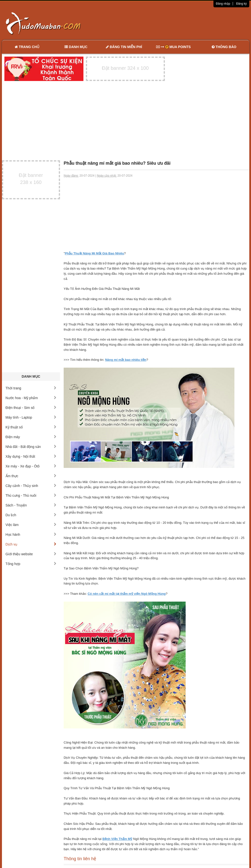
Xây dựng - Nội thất (31, 456)
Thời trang (31, 388)
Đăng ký (241, 4)
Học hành (31, 535)
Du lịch (31, 515)
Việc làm (31, 525)
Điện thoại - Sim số (31, 408)
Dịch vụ (31, 544)
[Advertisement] (177, 23)
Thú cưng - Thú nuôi (31, 495)
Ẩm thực (31, 476)
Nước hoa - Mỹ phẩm (31, 398)
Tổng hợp (31, 564)
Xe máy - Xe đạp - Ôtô (31, 466)
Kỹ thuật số (31, 427)
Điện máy (31, 437)
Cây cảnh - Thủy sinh (31, 486)
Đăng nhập (223, 4)
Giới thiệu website (31, 554)
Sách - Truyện (31, 505)
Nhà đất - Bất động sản (31, 447)
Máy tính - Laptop (31, 417)
